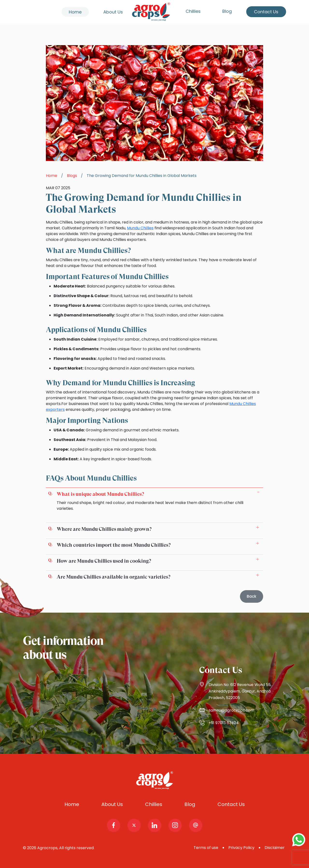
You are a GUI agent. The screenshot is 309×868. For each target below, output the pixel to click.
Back (252, 596)
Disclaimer (275, 848)
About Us (113, 12)
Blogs (72, 176)
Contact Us (266, 12)
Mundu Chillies (140, 228)
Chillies (193, 11)
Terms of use (206, 848)
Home (75, 12)
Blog (227, 11)
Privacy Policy (241, 848)
